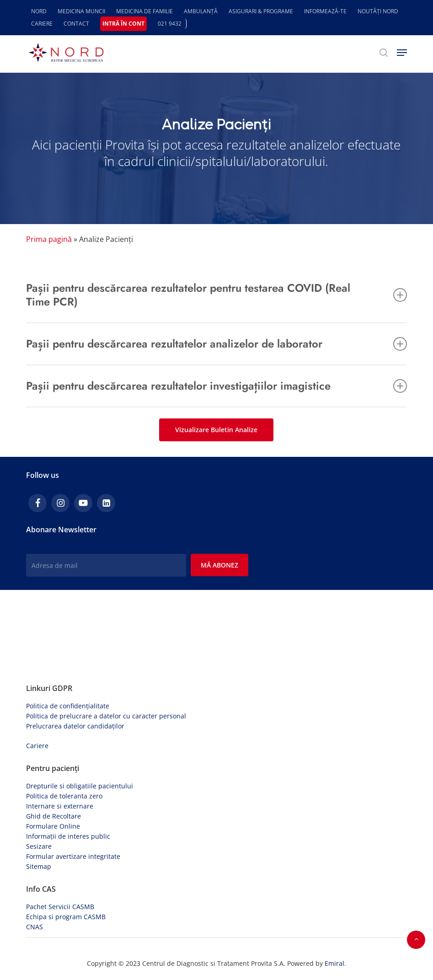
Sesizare (39, 846)
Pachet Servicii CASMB (60, 907)
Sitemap (39, 866)
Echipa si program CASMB (66, 917)
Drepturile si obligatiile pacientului (80, 786)
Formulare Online (53, 826)
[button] (402, 53)
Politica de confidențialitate (68, 706)
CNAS (35, 927)
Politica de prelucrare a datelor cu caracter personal (106, 716)
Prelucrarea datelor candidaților (75, 726)
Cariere (37, 746)
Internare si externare (60, 806)
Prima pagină (49, 239)
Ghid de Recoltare (53, 816)
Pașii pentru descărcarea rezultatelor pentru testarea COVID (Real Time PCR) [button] (216, 295)
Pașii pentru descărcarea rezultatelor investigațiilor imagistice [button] (216, 386)
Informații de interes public (68, 836)
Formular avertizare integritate (73, 856)
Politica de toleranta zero (64, 796)
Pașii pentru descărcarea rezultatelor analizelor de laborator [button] (216, 344)
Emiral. (335, 963)
